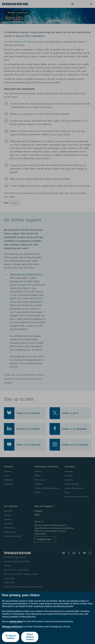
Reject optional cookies (30, 637)
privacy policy (16, 621)
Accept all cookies (11, 637)
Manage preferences (12, 627)
